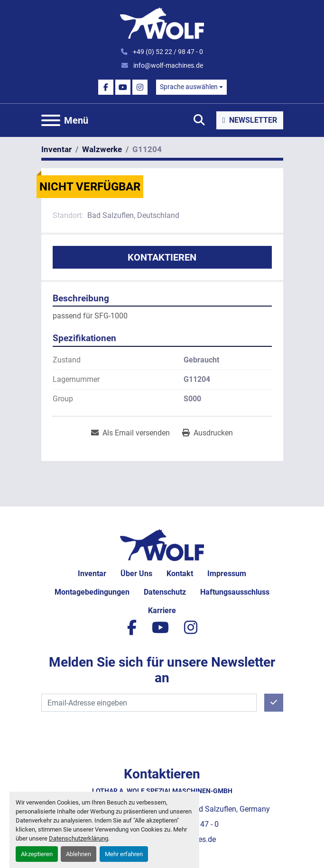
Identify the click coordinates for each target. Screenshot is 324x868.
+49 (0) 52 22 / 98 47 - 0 (167, 52)
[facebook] (106, 87)
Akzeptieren (37, 854)
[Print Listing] (208, 433)
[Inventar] (56, 149)
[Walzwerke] (102, 149)
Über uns (136, 574)
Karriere (162, 610)
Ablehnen (79, 854)
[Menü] (51, 120)
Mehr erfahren (124, 854)
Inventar (92, 574)
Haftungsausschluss (235, 592)
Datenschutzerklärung (79, 838)
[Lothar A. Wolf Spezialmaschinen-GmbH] (162, 545)
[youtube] (123, 87)
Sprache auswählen (189, 87)
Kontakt (180, 574)
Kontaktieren (162, 257)
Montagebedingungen (92, 592)
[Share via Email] (130, 433)
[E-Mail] (149, 703)
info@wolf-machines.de (167, 65)
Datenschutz (165, 592)
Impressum (227, 574)
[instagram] (140, 87)
